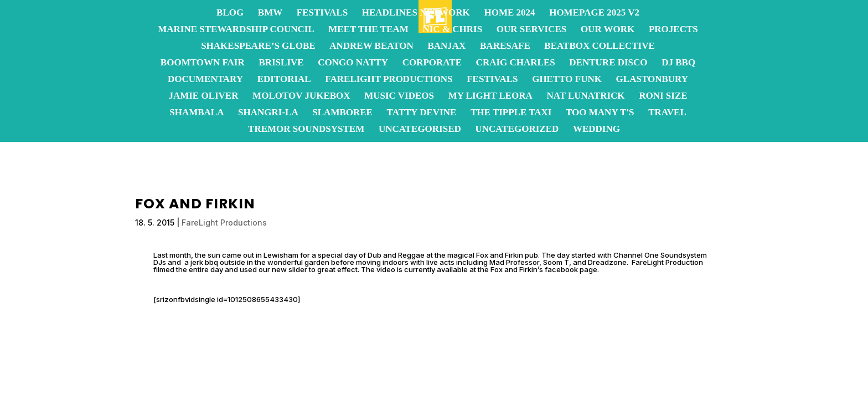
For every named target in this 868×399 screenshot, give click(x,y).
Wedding (596, 130)
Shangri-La (268, 113)
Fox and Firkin (500, 255)
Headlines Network (416, 13)
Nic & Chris (452, 30)
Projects (673, 30)
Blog (230, 13)
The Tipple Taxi (511, 113)
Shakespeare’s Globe (258, 47)
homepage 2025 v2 (594, 13)
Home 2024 (509, 13)
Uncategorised (420, 130)
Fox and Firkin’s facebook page (544, 269)
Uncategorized (517, 130)
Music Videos (399, 96)
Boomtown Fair (203, 63)
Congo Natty (353, 63)
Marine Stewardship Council (236, 30)
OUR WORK (608, 30)
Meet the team (368, 30)
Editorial (284, 80)
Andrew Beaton (371, 47)
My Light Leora (490, 96)
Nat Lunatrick (585, 96)
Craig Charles (516, 63)
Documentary (205, 80)
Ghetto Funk (567, 80)
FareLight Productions (389, 80)
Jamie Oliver (203, 96)
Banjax (446, 47)
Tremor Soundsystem (306, 130)
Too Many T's (600, 113)
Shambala (197, 113)
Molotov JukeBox (301, 96)
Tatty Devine (422, 113)
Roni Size (663, 96)
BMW (270, 13)
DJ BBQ (678, 63)
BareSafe (505, 47)
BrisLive (281, 63)
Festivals (322, 13)
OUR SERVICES (531, 30)
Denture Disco (608, 63)
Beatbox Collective (599, 47)
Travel (667, 113)
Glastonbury (652, 80)
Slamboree (342, 113)
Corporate (432, 63)
